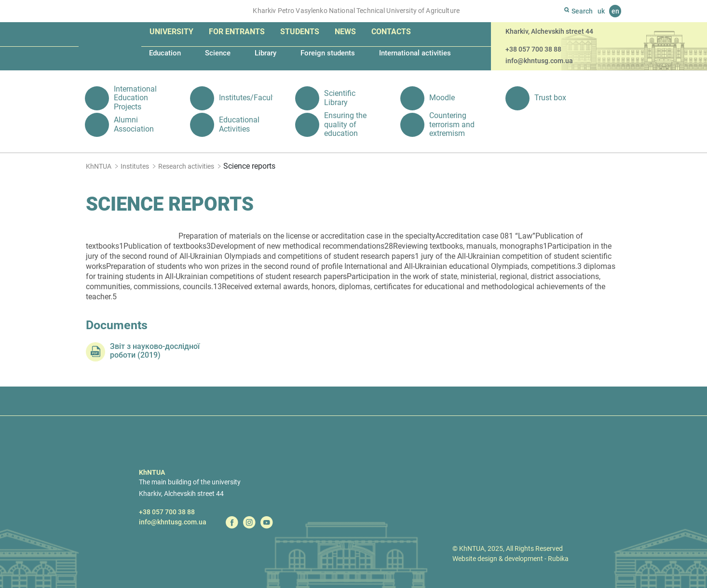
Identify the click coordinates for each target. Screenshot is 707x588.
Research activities (186, 166)
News (345, 32)
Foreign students (328, 53)
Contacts (391, 32)
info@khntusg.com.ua (539, 61)
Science (218, 53)
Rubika (558, 559)
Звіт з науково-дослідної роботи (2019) (155, 351)
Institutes (135, 166)
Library (265, 53)
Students (300, 32)
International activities (415, 53)
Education (165, 53)
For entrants (237, 32)
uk (601, 11)
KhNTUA (99, 166)
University (171, 32)
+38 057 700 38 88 (533, 49)
